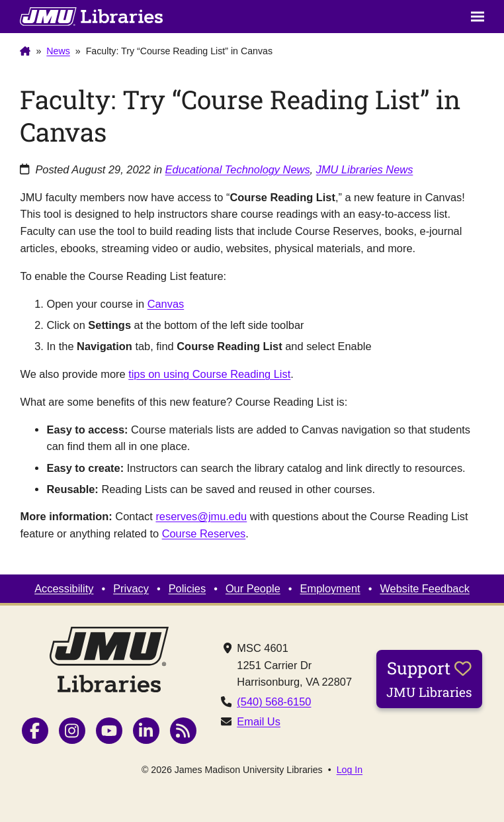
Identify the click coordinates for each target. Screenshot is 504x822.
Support (429, 678)
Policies (187, 588)
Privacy (131, 588)
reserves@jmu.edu (201, 516)
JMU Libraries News (365, 169)
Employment (330, 588)
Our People (253, 588)
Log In (350, 770)
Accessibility (64, 588)
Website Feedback (424, 588)
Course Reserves (204, 533)
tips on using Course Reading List (209, 374)
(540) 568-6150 (274, 702)
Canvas (166, 304)
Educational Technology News (238, 169)
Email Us (259, 721)
